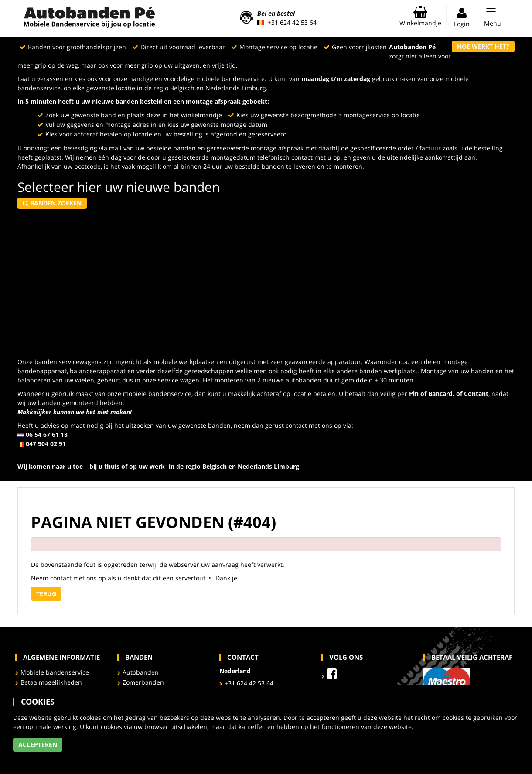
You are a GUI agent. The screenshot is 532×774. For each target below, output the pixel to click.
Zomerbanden (143, 682)
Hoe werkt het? (483, 46)
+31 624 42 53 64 (292, 22)
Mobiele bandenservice (55, 672)
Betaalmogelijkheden (51, 682)
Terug (46, 594)
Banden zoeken (52, 203)
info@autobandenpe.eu (52, 453)
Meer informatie (37, 756)
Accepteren (38, 745)
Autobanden (141, 672)
